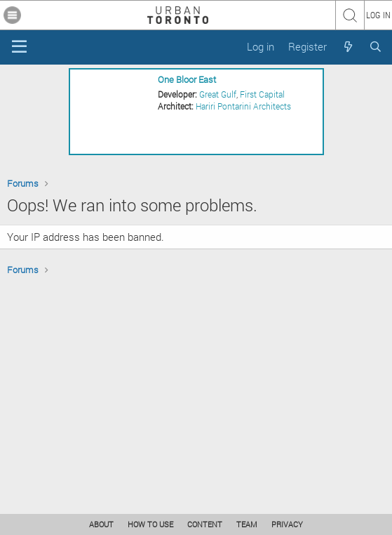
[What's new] (347, 47)
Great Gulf (218, 94)
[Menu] (19, 47)
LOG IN (378, 15)
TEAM (247, 524)
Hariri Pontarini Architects (243, 106)
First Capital (262, 94)
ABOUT (101, 524)
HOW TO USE (150, 524)
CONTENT (205, 524)
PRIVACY (287, 524)
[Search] (376, 47)
